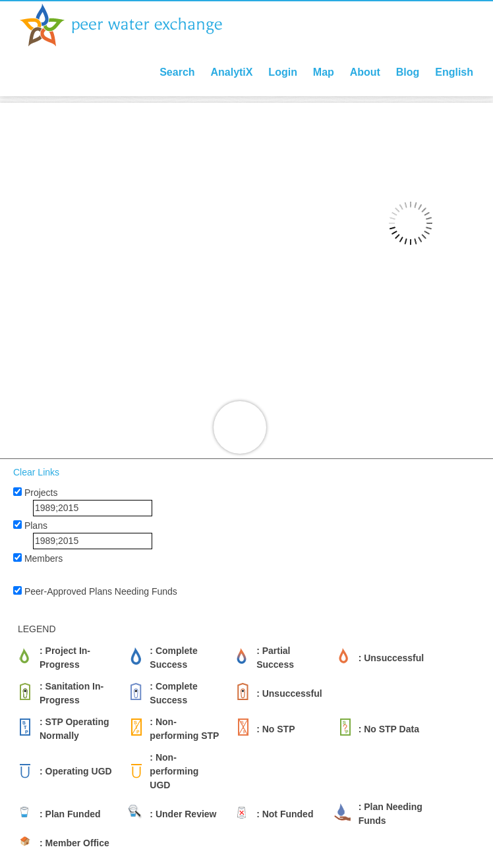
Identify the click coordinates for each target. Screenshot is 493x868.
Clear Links (36, 472)
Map (324, 72)
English (454, 72)
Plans (36, 526)
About (365, 72)
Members (43, 558)
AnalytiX (231, 72)
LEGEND (37, 629)
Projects (41, 493)
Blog (408, 72)
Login (283, 72)
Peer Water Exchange (132, 25)
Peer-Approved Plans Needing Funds (101, 591)
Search (177, 72)
